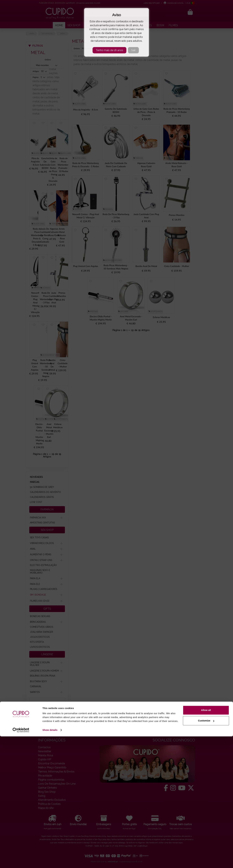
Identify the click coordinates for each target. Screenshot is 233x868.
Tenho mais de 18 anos (109, 50)
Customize (206, 852)
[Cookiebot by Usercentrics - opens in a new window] (21, 862)
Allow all (206, 842)
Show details (50, 862)
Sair (133, 50)
